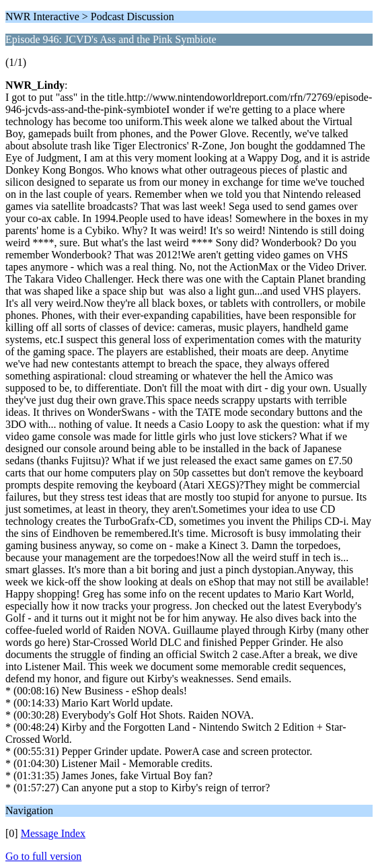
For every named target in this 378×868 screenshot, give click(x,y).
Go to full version (43, 856)
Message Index (53, 833)
